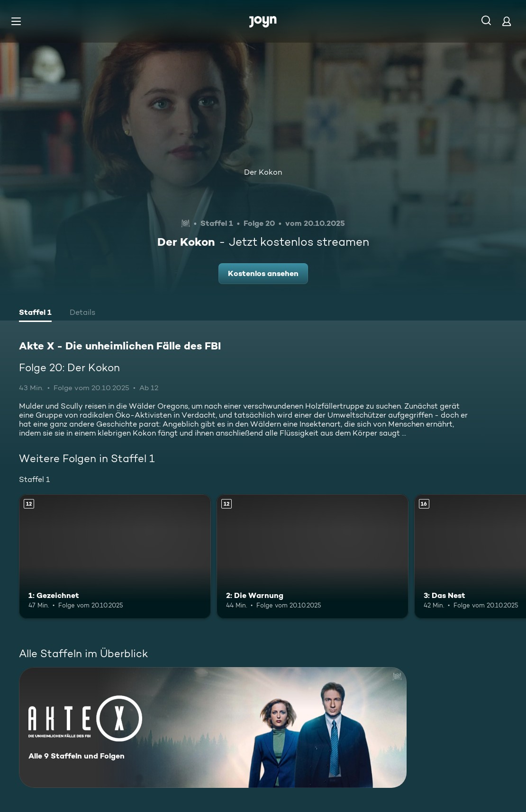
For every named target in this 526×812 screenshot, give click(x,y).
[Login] (507, 21)
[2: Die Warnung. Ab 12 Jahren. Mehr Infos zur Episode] (313, 557)
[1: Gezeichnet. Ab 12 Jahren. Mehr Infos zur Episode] (115, 557)
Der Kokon (263, 172)
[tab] (35, 313)
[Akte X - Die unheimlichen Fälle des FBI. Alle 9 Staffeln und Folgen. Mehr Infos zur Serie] (213, 727)
